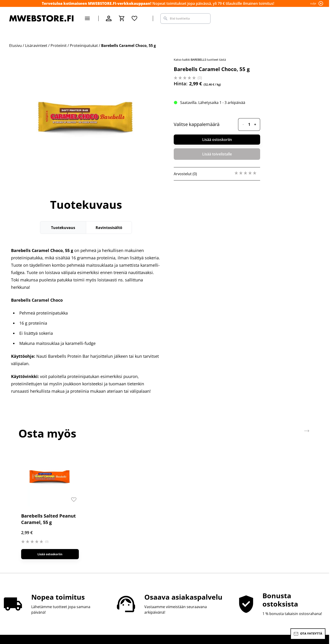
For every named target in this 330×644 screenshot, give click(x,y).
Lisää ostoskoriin (217, 140)
